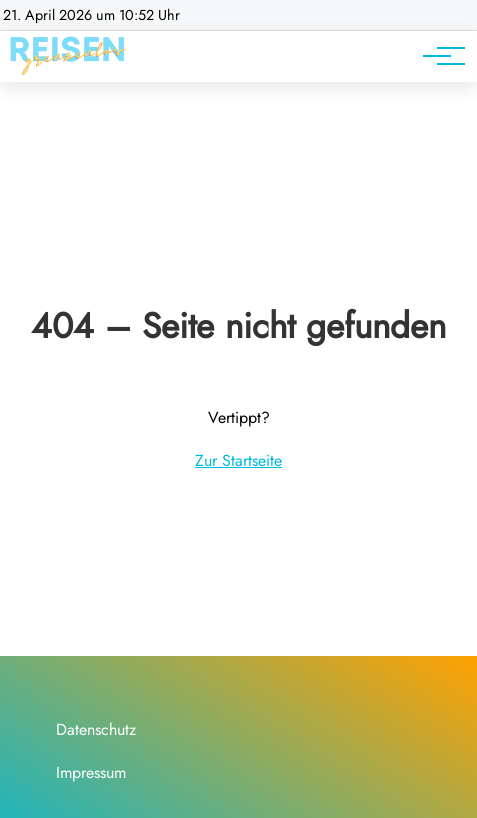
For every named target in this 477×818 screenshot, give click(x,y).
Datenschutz (96, 729)
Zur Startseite (238, 460)
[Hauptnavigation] (437, 56)
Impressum (91, 772)
